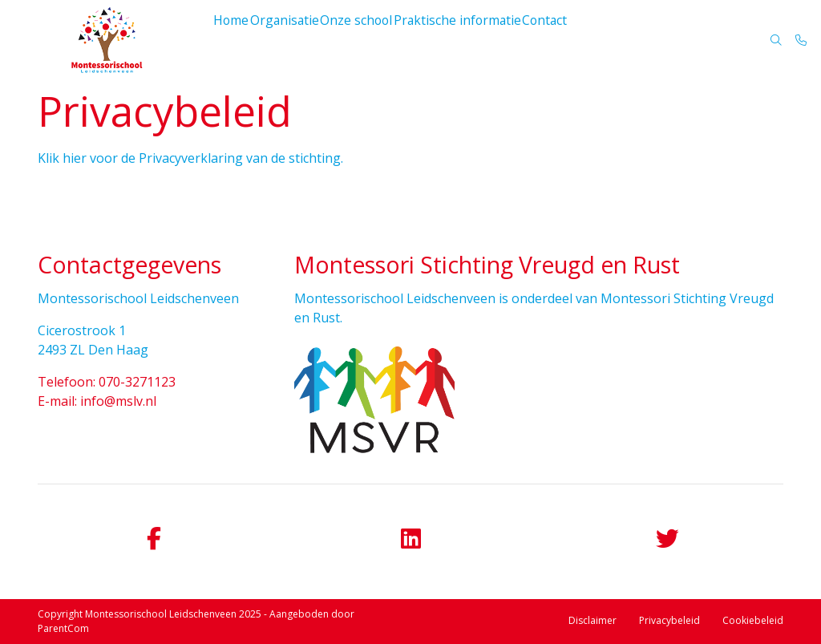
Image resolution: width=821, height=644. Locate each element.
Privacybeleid (669, 620)
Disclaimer (592, 620)
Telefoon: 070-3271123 (107, 382)
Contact (550, 40)
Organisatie (291, 40)
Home (234, 40)
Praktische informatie (463, 40)
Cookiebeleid (753, 620)
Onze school (364, 40)
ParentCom (63, 628)
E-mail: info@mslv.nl (97, 401)
